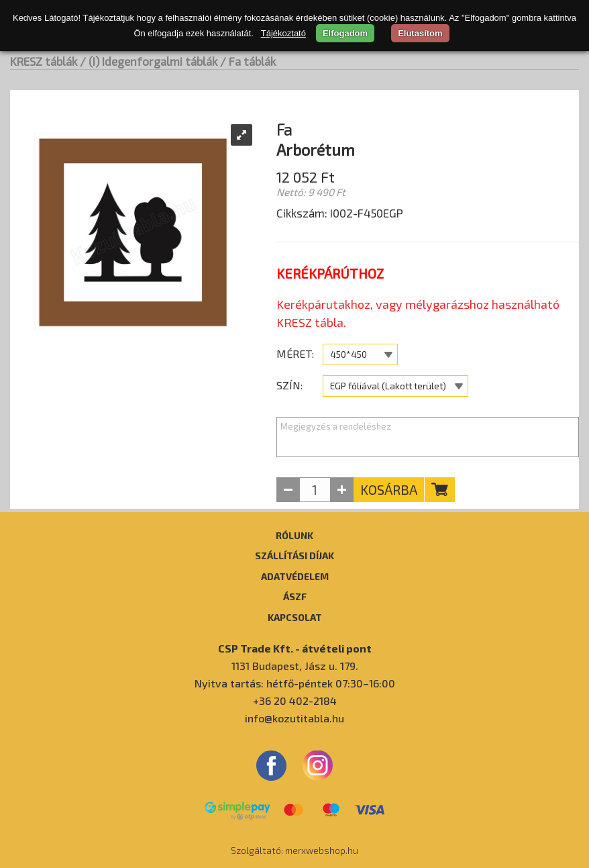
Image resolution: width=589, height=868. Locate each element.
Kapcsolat (295, 617)
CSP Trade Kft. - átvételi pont (295, 648)
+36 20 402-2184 (295, 701)
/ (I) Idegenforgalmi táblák (149, 61)
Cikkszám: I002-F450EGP (340, 213)
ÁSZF (295, 596)
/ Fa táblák (248, 61)
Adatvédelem (295, 576)
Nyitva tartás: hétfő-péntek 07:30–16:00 (295, 683)
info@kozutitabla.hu (294, 718)
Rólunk (294, 535)
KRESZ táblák (44, 61)
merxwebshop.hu (322, 850)
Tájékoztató (283, 33)
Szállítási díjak (294, 555)
